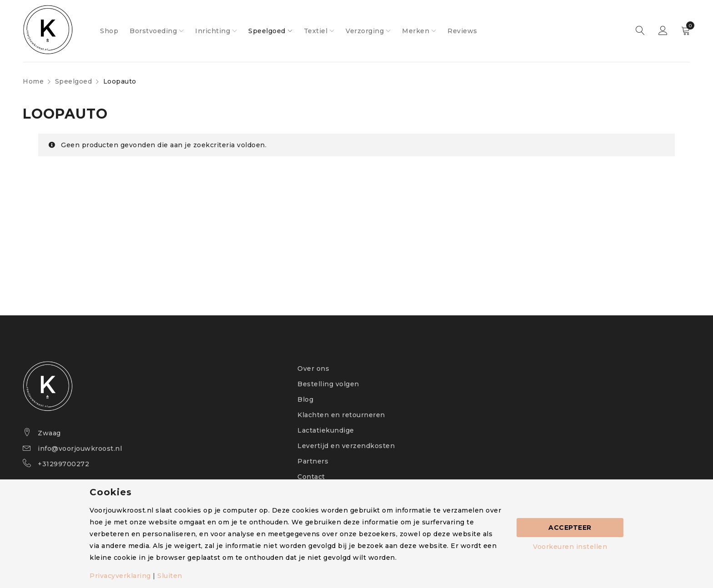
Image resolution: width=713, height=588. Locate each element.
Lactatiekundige (326, 430)
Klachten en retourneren (341, 415)
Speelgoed (74, 81)
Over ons (313, 369)
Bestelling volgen (328, 384)
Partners (313, 461)
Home (33, 81)
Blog (305, 399)
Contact (311, 477)
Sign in (663, 31)
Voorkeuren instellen (570, 547)
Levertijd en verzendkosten (346, 446)
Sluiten (170, 576)
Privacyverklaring (120, 576)
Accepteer (570, 528)
